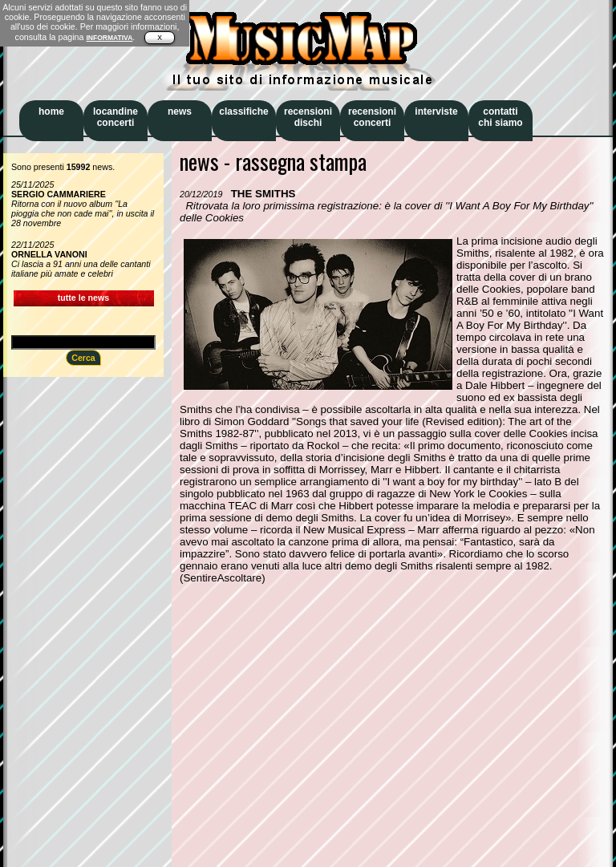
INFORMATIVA (109, 38)
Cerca (83, 358)
